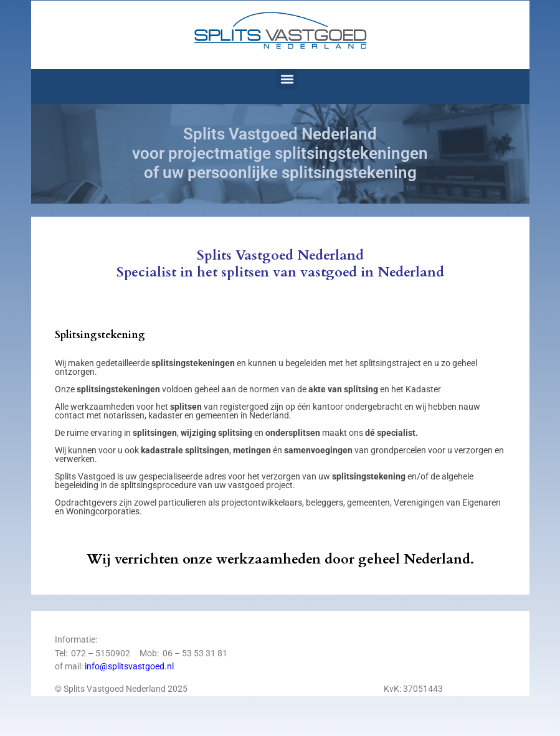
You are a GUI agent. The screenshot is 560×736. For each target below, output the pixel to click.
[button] (287, 79)
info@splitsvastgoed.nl (129, 666)
